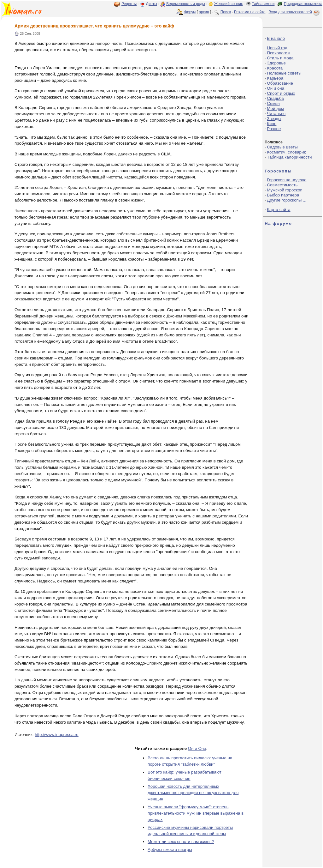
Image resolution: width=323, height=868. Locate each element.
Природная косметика (303, 4)
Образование (280, 83)
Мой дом (275, 108)
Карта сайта (279, 210)
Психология (278, 53)
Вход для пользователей (295, 12)
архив (204, 12)
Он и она (276, 88)
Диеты (152, 4)
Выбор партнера (283, 195)
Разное (274, 129)
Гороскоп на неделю (287, 180)
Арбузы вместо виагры (170, 850)
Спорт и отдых (281, 93)
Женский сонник (228, 4)
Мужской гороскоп (285, 190)
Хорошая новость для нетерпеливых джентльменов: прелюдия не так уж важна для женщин (193, 793)
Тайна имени (263, 4)
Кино (272, 124)
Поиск (226, 12)
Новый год (277, 48)
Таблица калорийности (289, 157)
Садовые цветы (282, 147)
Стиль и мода (280, 58)
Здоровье (276, 63)
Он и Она (197, 748)
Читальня (276, 114)
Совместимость (282, 185)
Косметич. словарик (286, 152)
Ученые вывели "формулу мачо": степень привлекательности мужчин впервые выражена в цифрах (196, 813)
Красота (275, 68)
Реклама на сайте (250, 12)
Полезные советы (284, 73)
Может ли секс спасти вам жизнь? (181, 842)
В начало (276, 38)
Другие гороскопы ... (287, 200)
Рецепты (129, 4)
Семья (273, 103)
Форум (190, 12)
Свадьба (275, 98)
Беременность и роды (186, 4)
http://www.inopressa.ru (57, 735)
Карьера (275, 78)
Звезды (274, 119)
